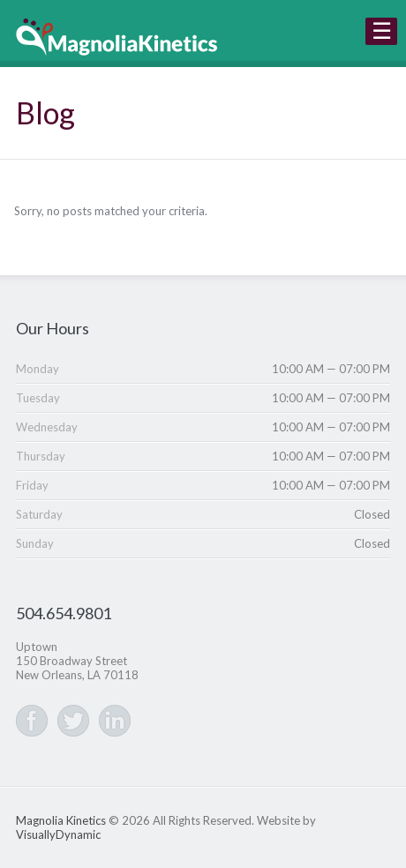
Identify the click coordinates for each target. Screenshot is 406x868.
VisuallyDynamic (58, 834)
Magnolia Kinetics (61, 820)
